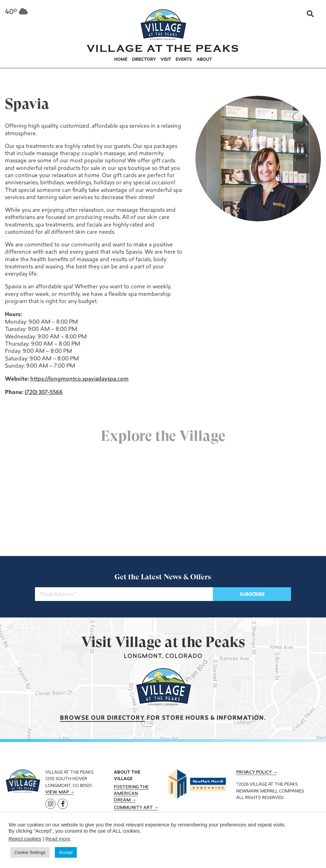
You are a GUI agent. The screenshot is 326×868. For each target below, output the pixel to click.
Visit (166, 60)
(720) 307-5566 (43, 393)
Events (184, 60)
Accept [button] (66, 852)
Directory (144, 60)
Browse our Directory (102, 718)
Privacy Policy (254, 773)
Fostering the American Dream (131, 794)
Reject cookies (25, 839)
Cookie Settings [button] (30, 852)
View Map (57, 792)
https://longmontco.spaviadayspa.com (79, 379)
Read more (58, 839)
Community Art (133, 808)
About (204, 60)
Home (121, 60)
